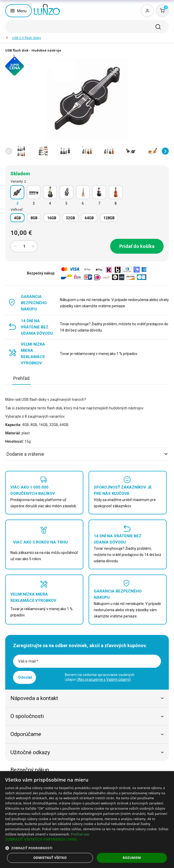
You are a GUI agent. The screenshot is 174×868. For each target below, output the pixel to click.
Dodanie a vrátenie (87, 454)
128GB (109, 218)
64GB (89, 218)
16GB (52, 218)
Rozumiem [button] (132, 858)
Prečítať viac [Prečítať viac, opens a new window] (80, 834)
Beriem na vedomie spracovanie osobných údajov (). (100, 677)
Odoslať (25, 677)
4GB (17, 218)
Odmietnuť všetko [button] (50, 858)
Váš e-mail (28, 661)
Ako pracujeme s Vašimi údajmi (104, 679)
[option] (21, 151)
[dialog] (87, 820)
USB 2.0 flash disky (26, 38)
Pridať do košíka (137, 246)
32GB (70, 218)
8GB (34, 218)
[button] (9, 151)
